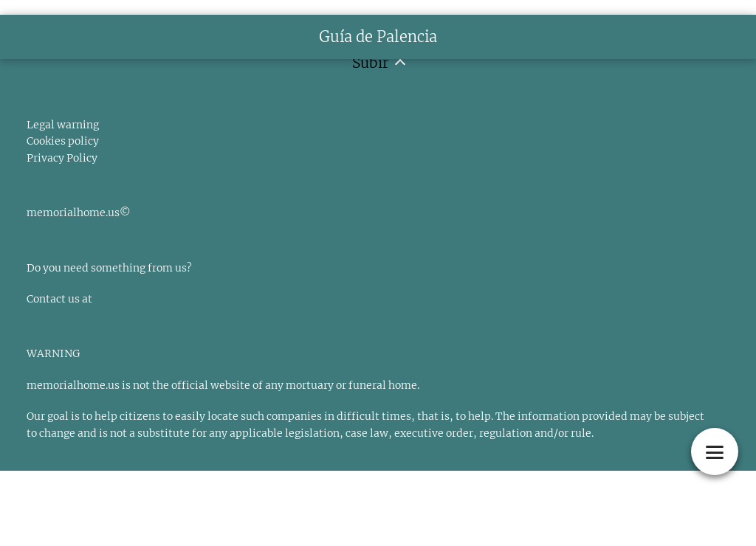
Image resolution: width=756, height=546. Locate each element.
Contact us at (59, 299)
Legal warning (63, 125)
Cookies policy (63, 141)
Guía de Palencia (378, 37)
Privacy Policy (62, 158)
